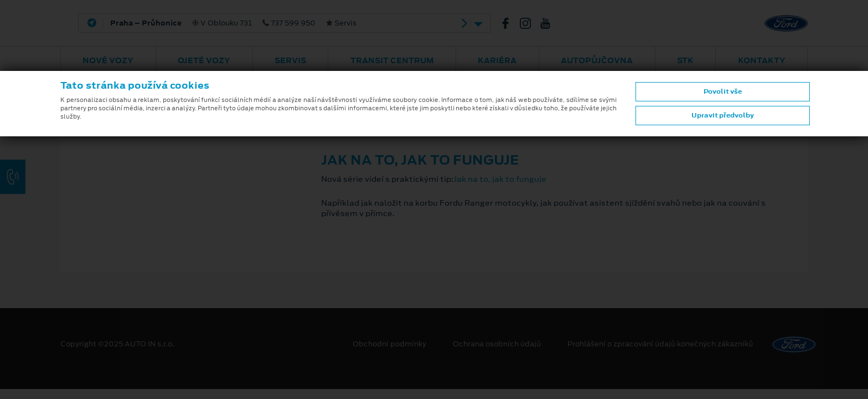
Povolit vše (723, 91)
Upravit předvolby (723, 115)
